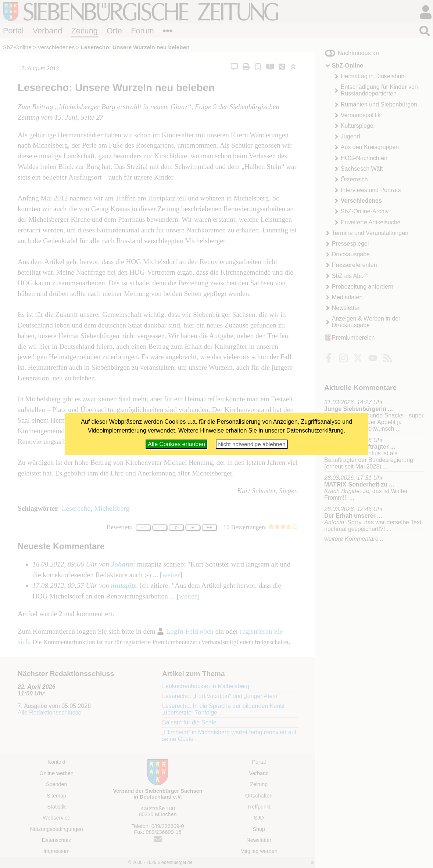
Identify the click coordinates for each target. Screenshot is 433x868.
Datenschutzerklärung (315, 431)
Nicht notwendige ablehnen (252, 444)
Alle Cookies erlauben (176, 444)
